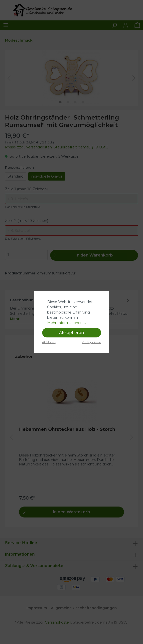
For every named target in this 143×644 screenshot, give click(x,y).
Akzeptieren (71, 333)
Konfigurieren (91, 342)
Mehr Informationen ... (67, 323)
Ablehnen (49, 342)
